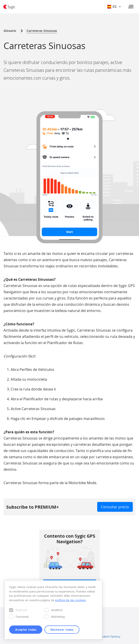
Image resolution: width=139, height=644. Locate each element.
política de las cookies (71, 600)
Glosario (10, 31)
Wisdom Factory (109, 636)
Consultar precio (115, 507)
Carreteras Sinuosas (42, 31)
